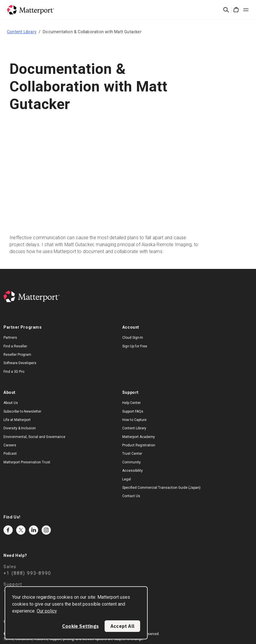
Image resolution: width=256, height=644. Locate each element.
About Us (11, 403)
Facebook (8, 530)
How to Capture (134, 420)
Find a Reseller (15, 346)
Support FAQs (133, 411)
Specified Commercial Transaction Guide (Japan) (161, 488)
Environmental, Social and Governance (34, 437)
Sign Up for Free (135, 346)
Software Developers (20, 363)
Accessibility (132, 471)
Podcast (10, 454)
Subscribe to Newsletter (22, 411)
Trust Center (132, 454)
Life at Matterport (17, 420)
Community (131, 462)
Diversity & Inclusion (20, 428)
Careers (10, 445)
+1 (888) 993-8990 (27, 573)
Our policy (47, 611)
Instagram (46, 530)
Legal (127, 479)
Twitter (21, 530)
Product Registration (139, 445)
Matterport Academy (139, 437)
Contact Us (131, 496)
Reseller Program (17, 355)
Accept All (122, 626)
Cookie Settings (80, 626)
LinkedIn (34, 530)
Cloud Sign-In (133, 338)
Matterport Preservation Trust (27, 462)
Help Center (131, 403)
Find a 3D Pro (14, 372)
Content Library (22, 32)
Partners (10, 338)
